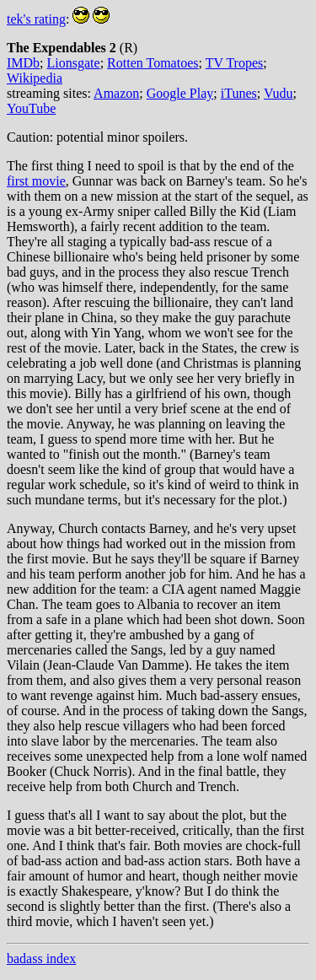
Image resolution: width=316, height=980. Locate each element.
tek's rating (36, 19)
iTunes (239, 93)
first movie (36, 181)
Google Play (180, 93)
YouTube (31, 108)
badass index (41, 958)
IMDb (23, 63)
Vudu (279, 93)
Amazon (116, 93)
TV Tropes (235, 63)
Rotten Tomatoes (153, 63)
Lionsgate (74, 63)
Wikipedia (35, 78)
